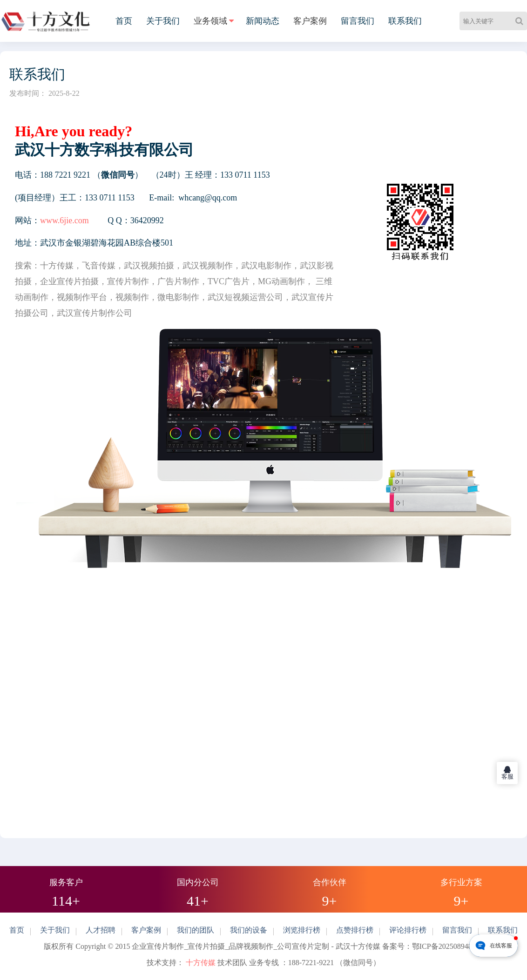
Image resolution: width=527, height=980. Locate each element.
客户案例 (310, 21)
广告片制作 (178, 281)
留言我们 (358, 21)
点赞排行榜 (355, 930)
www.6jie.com (64, 220)
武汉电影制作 (266, 266)
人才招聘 (101, 930)
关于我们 (163, 21)
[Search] (521, 21)
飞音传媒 (99, 266)
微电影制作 (178, 297)
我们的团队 (196, 930)
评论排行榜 (408, 930)
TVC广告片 (229, 281)
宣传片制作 (128, 281)
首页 (124, 21)
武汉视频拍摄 (149, 266)
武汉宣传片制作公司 (95, 313)
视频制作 (132, 297)
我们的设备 (249, 930)
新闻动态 (263, 21)
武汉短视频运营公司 (245, 297)
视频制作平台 (82, 297)
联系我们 (405, 21)
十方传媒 (57, 266)
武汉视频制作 (208, 266)
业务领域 (210, 21)
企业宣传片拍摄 (69, 281)
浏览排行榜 (302, 930)
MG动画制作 (281, 281)
